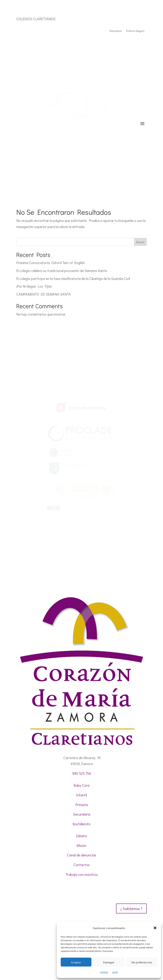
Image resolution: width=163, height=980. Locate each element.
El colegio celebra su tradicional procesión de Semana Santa (62, 271)
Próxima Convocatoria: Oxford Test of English (50, 263)
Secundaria (82, 814)
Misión (81, 845)
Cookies (104, 972)
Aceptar (76, 962)
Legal (115, 972)
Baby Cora (81, 785)
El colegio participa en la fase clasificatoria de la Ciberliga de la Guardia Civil (73, 279)
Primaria (82, 805)
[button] (155, 928)
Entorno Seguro (135, 31)
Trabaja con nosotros (82, 874)
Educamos (116, 31)
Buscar (140, 242)
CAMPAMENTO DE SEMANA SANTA (44, 294)
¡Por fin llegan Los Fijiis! (34, 286)
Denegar (109, 962)
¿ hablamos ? (131, 908)
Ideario (82, 836)
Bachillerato (82, 824)
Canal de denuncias (82, 855)
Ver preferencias (142, 962)
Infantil (81, 795)
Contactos (82, 865)
